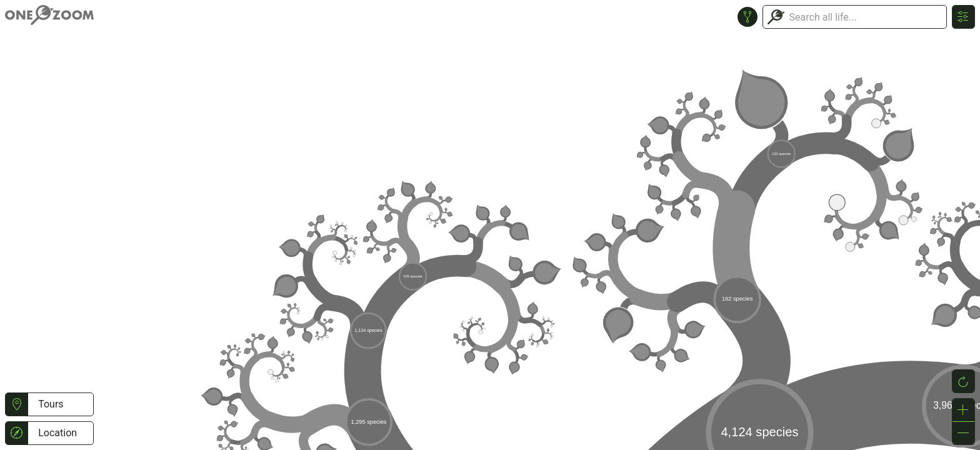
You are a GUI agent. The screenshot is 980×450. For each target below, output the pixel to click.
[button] (17, 404)
